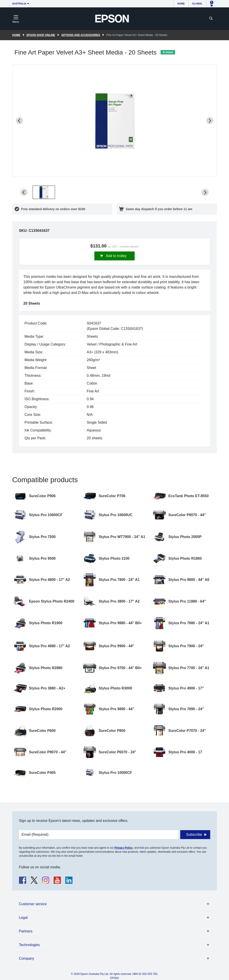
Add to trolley (116, 256)
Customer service (33, 904)
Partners (26, 931)
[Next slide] (210, 121)
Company (27, 958)
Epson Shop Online (41, 35)
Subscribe (194, 834)
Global (197, 4)
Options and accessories (81, 35)
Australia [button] (19, 4)
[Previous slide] (19, 121)
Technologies (29, 945)
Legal (23, 918)
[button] (44, 192)
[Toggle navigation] (16, 19)
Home (181, 4)
